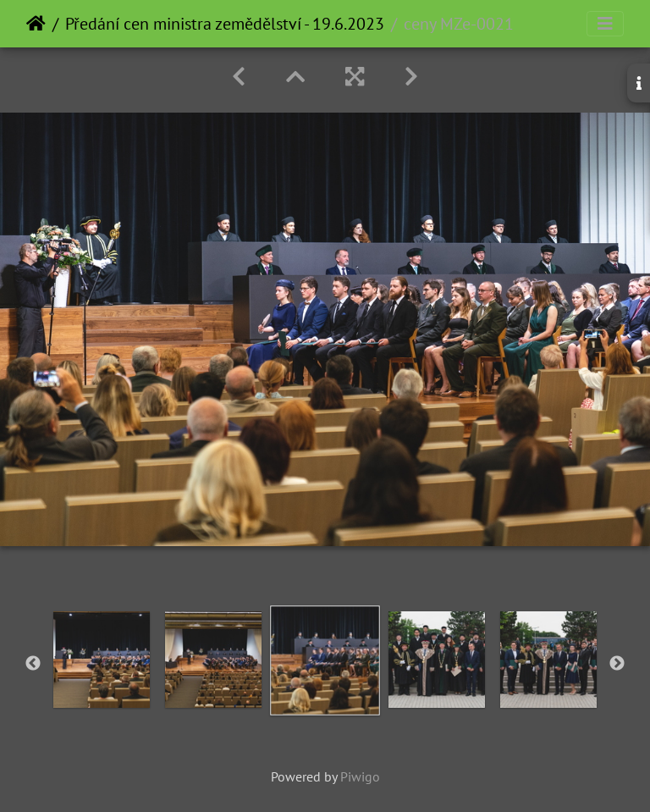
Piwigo (360, 776)
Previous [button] (33, 664)
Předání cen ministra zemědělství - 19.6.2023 (225, 24)
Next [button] (617, 664)
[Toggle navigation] (605, 24)
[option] (102, 660)
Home (36, 24)
